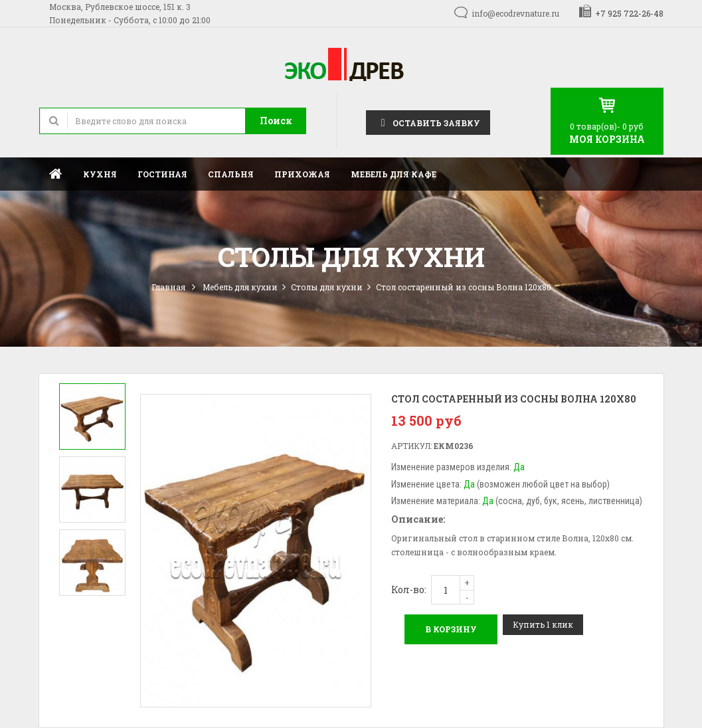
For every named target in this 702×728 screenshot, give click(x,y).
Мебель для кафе (394, 174)
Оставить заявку (428, 122)
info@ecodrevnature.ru (515, 13)
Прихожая (302, 174)
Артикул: (411, 446)
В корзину (451, 629)
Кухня (100, 174)
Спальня (231, 174)
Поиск (276, 121)
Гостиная (162, 174)
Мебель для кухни (240, 287)
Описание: (418, 519)
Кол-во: (409, 590)
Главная (56, 174)
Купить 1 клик (543, 624)
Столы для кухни (327, 287)
